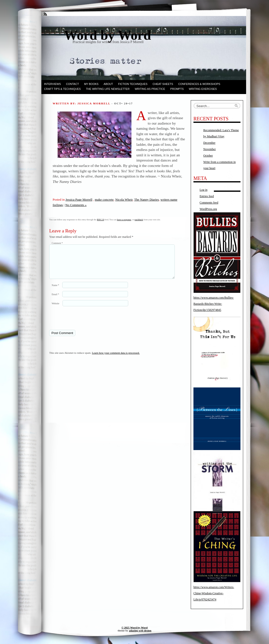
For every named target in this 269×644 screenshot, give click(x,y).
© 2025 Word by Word (134, 628)
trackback (139, 220)
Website (55, 309)
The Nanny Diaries (146, 200)
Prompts (177, 89)
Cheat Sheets (163, 84)
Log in (204, 190)
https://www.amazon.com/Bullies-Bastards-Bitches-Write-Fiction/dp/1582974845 (214, 304)
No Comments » (76, 205)
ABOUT (108, 84)
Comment (57, 243)
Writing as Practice (150, 89)
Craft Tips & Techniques (62, 89)
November (210, 149)
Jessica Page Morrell (79, 200)
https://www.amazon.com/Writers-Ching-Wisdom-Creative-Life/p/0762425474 (214, 593)
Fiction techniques (133, 84)
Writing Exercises (203, 89)
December (209, 143)
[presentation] (83, 324)
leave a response (124, 220)
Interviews (52, 84)
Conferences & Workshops (199, 84)
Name (55, 291)
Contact (72, 84)
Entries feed (207, 196)
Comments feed (209, 203)
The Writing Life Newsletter (108, 89)
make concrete (104, 200)
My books (91, 84)
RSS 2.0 (101, 220)
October (208, 156)
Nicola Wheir (124, 200)
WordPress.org (208, 209)
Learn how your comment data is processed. (116, 359)
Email (55, 300)
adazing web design (140, 630)
